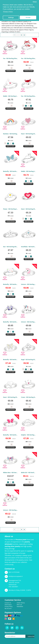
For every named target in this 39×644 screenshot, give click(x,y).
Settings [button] (11, 17)
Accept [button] (28, 17)
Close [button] (35, 2)
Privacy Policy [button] (8, 12)
